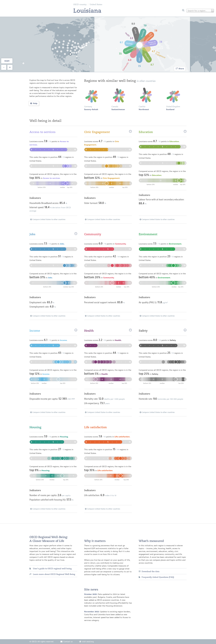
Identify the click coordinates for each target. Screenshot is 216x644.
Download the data (149, 571)
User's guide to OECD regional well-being (51, 569)
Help (34, 103)
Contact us (67, 642)
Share (180, 69)
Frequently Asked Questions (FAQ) (156, 577)
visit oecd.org (87, 642)
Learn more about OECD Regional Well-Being (52, 574)
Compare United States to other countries (48, 219)
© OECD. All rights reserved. (42, 642)
